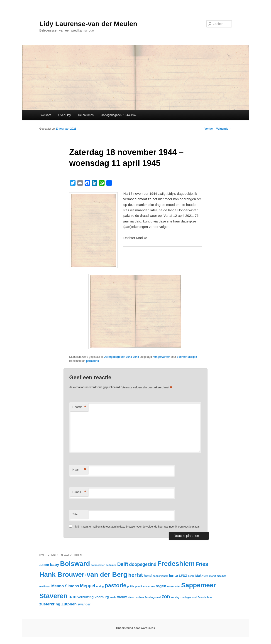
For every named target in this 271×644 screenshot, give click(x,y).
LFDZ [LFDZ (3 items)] (183, 576)
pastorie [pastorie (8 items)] (115, 585)
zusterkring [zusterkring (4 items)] (50, 604)
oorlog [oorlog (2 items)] (100, 586)
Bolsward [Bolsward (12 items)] (75, 564)
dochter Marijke (187, 357)
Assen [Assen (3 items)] (44, 565)
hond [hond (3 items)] (148, 576)
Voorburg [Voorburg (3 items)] (102, 597)
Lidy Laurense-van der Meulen (88, 24)
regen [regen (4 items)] (161, 586)
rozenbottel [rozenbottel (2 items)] (174, 586)
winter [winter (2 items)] (131, 597)
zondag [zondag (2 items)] (175, 597)
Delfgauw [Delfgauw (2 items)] (111, 565)
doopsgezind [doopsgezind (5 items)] (143, 564)
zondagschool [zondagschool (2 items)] (188, 597)
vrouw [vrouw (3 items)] (122, 597)
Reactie (79, 407)
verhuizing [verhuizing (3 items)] (86, 597)
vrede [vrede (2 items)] (113, 597)
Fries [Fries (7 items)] (202, 564)
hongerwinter (161, 357)
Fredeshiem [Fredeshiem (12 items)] (176, 564)
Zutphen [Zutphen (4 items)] (69, 604)
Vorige (207, 129)
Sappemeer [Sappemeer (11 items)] (199, 585)
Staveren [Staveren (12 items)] (54, 596)
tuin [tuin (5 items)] (73, 597)
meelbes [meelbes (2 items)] (222, 576)
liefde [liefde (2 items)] (191, 576)
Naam (79, 470)
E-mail (79, 492)
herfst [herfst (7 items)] (136, 575)
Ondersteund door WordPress (135, 628)
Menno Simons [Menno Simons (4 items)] (65, 586)
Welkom (46, 115)
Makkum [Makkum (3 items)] (202, 576)
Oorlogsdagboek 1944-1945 (119, 115)
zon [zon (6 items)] (166, 596)
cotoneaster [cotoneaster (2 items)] (98, 565)
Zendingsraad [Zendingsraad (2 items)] (153, 597)
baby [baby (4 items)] (54, 565)
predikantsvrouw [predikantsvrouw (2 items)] (145, 586)
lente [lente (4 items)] (173, 575)
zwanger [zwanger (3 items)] (84, 604)
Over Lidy (65, 115)
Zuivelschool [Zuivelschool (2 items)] (205, 597)
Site (75, 514)
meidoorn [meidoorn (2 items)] (45, 586)
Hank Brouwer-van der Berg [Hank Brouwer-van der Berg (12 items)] (83, 574)
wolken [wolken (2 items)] (140, 597)
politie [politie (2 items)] (131, 586)
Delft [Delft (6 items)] (123, 564)
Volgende (224, 129)
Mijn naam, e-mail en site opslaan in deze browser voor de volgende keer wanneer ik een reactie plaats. (138, 527)
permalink (93, 361)
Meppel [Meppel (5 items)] (88, 586)
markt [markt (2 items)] (212, 576)
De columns (86, 115)
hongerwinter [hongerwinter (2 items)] (160, 576)
